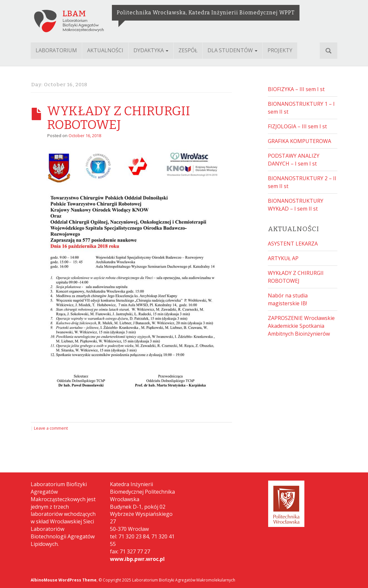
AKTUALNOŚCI (105, 50)
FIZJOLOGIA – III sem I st (297, 126)
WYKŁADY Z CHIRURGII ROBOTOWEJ (119, 118)
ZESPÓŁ (188, 50)
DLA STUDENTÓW (232, 50)
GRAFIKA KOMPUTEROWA (299, 141)
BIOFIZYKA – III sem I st (296, 89)
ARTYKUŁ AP (283, 258)
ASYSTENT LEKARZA (293, 244)
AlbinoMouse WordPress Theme (64, 580)
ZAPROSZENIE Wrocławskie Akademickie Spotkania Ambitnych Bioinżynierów (301, 326)
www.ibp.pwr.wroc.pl (137, 559)
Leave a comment (51, 428)
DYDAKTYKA (151, 50)
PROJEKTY (280, 50)
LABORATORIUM (56, 50)
